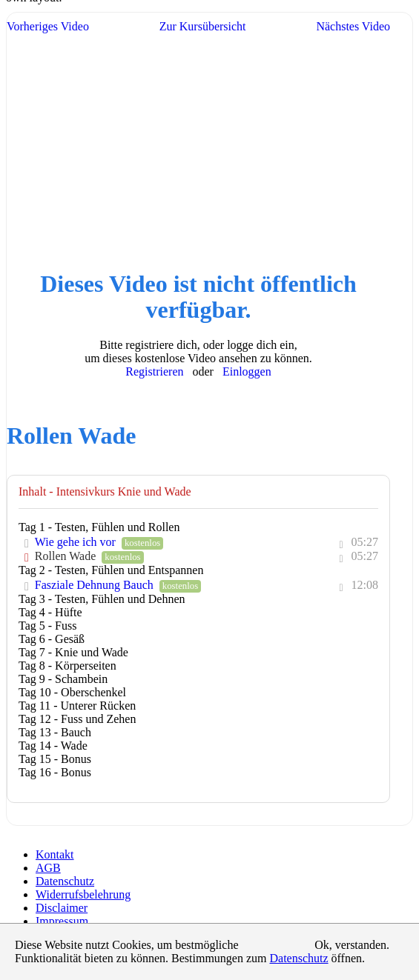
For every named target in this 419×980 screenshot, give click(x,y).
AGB (48, 868)
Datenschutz (65, 881)
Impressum (62, 921)
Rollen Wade (67, 556)
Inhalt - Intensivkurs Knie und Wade (105, 491)
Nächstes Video (353, 26)
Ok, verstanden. (352, 945)
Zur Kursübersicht (203, 26)
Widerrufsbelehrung (83, 894)
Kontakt (55, 854)
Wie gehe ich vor (77, 542)
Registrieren (154, 371)
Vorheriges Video (48, 26)
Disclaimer (62, 908)
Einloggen (247, 371)
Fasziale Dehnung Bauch (96, 585)
